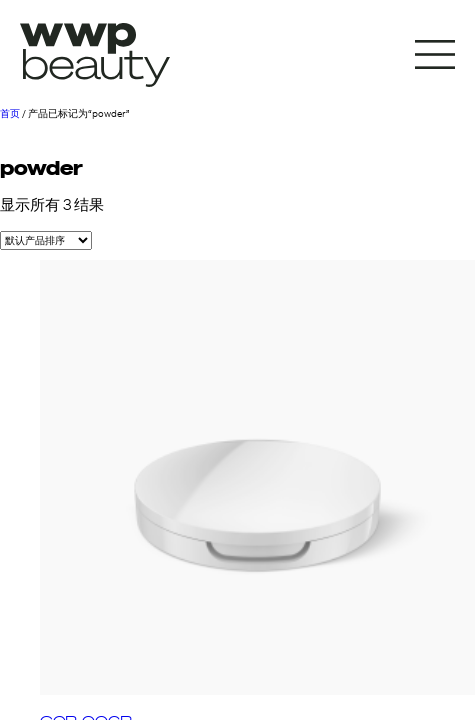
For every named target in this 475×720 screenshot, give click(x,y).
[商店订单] (46, 240)
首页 (10, 113)
